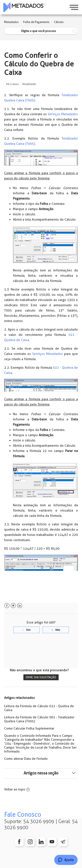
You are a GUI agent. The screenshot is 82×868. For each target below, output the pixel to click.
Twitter (13, 606)
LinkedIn (20, 606)
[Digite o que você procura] (41, 31)
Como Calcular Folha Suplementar (29, 728)
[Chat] (66, 860)
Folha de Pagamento (36, 22)
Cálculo (59, 22)
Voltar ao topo (17, 789)
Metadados (11, 22)
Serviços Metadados (63, 114)
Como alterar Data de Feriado (26, 759)
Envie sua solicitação (41, 677)
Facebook (7, 606)
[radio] (26, 630)
